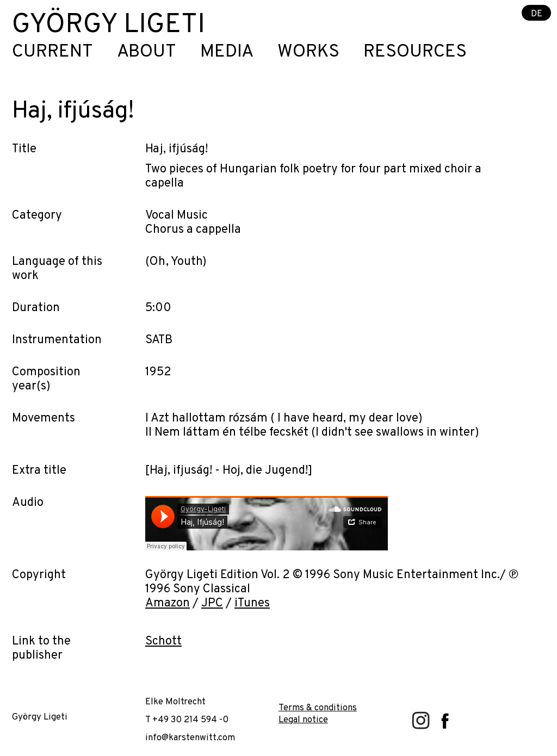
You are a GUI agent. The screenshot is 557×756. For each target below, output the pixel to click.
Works (308, 52)
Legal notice (303, 720)
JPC (212, 603)
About (147, 52)
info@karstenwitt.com (190, 738)
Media (227, 52)
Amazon (168, 603)
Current (52, 52)
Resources (415, 52)
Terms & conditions (318, 708)
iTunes (252, 603)
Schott (163, 642)
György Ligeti (109, 25)
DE (537, 13)
